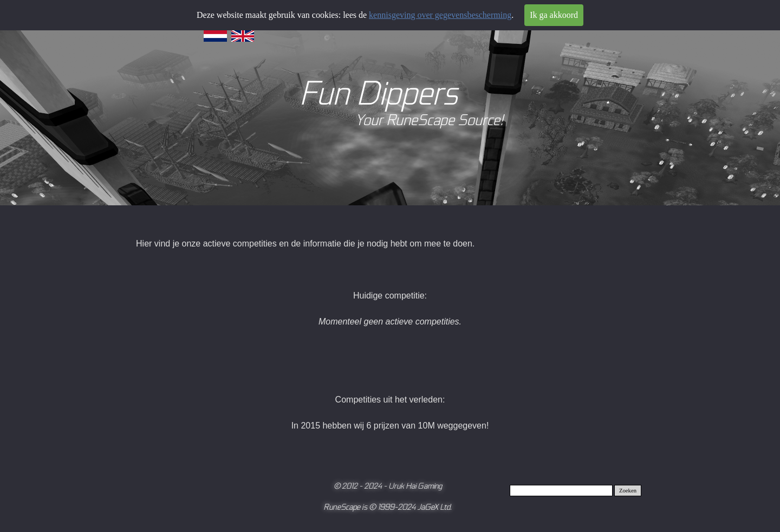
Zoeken (628, 491)
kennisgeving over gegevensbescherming (440, 15)
